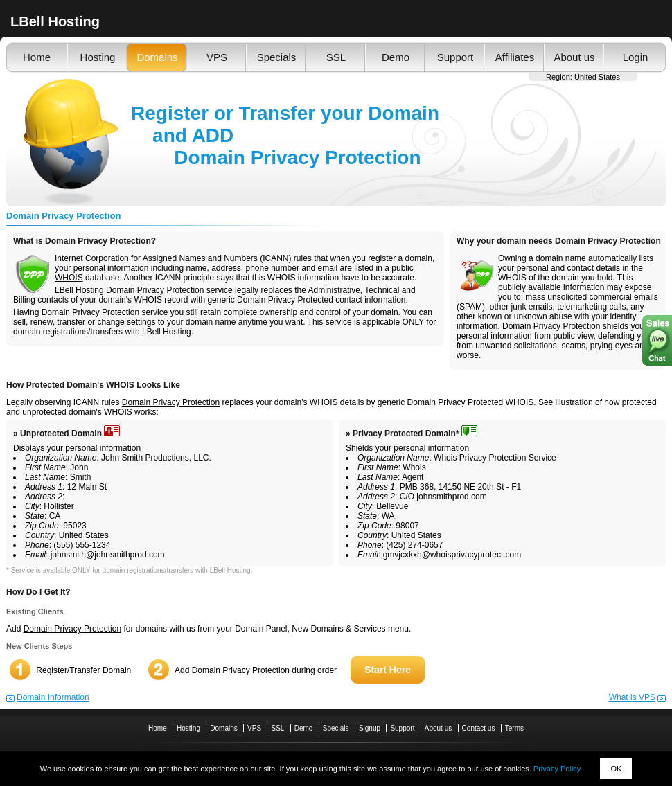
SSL (336, 57)
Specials (277, 57)
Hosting (98, 57)
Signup (370, 728)
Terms (514, 728)
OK (616, 769)
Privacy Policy (557, 769)
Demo (396, 57)
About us (574, 57)
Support (456, 57)
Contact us (479, 728)
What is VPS (632, 697)
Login (636, 57)
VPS (217, 57)
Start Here (388, 670)
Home (37, 57)
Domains (157, 57)
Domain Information (53, 697)
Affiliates (515, 57)
